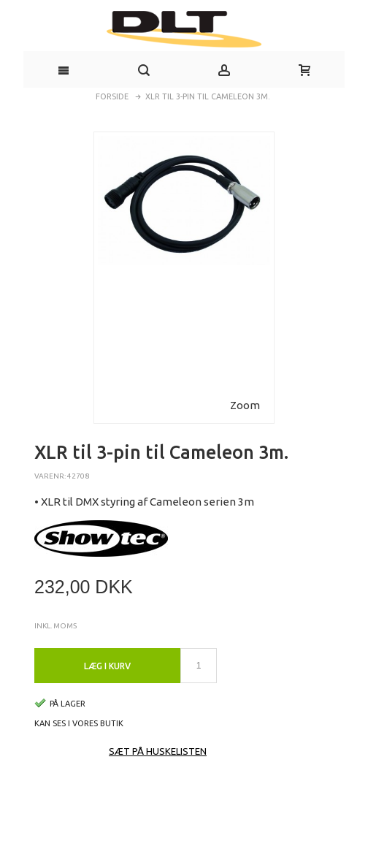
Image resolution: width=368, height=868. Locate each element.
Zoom (245, 405)
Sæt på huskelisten (158, 751)
